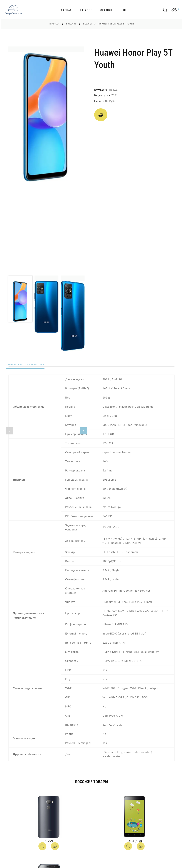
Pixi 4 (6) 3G (134, 841)
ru (124, 10)
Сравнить (107, 10)
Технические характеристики (29, 365)
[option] (46, 114)
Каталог (86, 10)
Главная (66, 10)
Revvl (49, 841)
